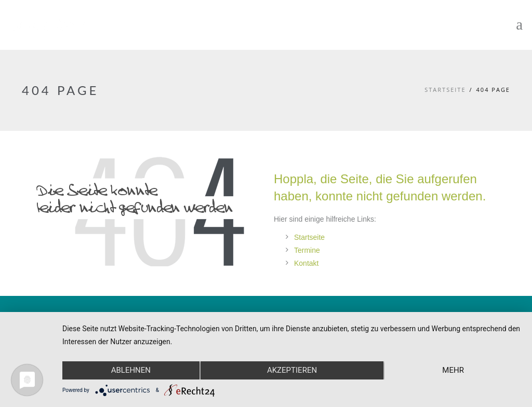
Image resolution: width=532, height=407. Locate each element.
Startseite (445, 90)
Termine (307, 250)
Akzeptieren (292, 370)
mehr (453, 370)
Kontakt (306, 263)
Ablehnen (131, 370)
